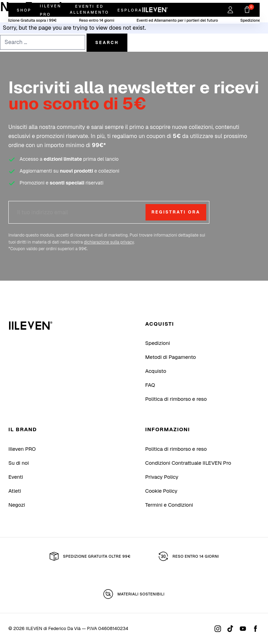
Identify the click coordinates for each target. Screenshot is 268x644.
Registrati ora (176, 212)
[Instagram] (218, 629)
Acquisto (156, 371)
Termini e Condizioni (169, 505)
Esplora (130, 10)
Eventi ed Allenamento (90, 9)
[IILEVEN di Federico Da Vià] (31, 326)
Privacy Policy (162, 477)
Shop (24, 10)
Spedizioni (158, 343)
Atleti (15, 491)
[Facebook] (255, 629)
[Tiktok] (230, 629)
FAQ (150, 385)
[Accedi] (230, 10)
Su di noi (19, 463)
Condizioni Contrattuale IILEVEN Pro (188, 463)
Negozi (17, 505)
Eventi (16, 477)
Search (107, 43)
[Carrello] (247, 10)
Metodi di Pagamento (170, 357)
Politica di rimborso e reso (176, 399)
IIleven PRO (22, 449)
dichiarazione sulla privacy (109, 242)
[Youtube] (243, 629)
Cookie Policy (161, 491)
